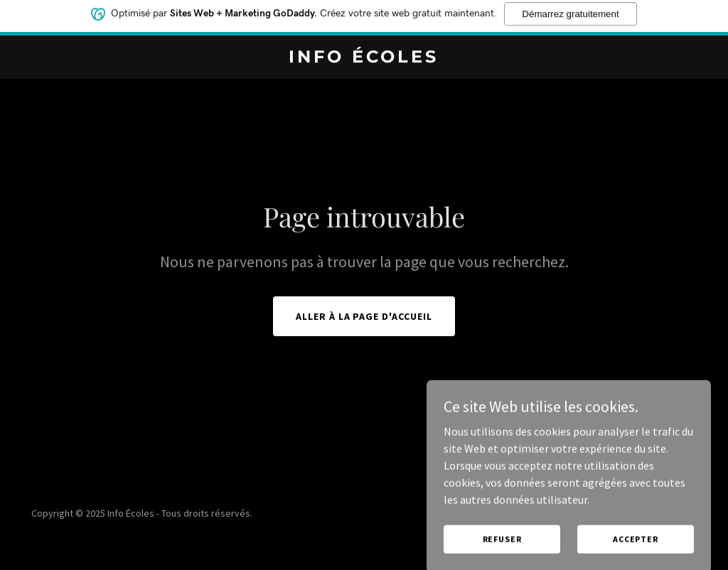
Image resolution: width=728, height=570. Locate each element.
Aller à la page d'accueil (364, 316)
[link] (364, 58)
